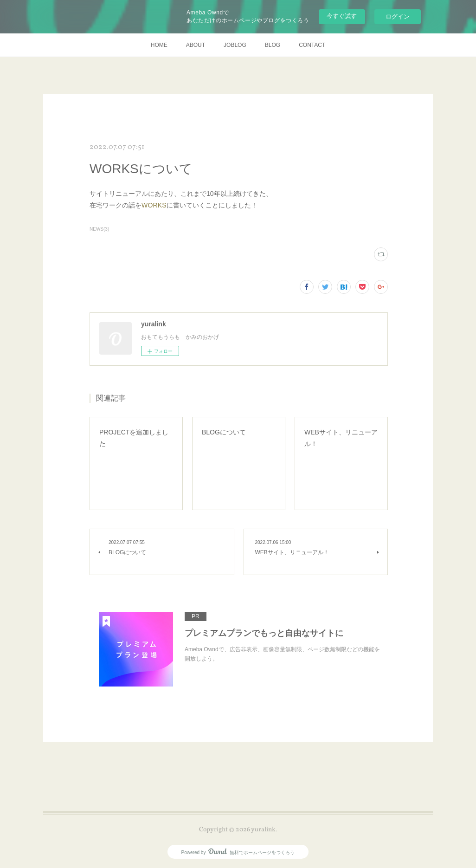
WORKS (154, 205)
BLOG (273, 45)
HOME (159, 45)
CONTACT (312, 45)
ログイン (398, 16)
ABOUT (196, 45)
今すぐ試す (342, 16)
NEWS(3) (99, 229)
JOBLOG (235, 45)
